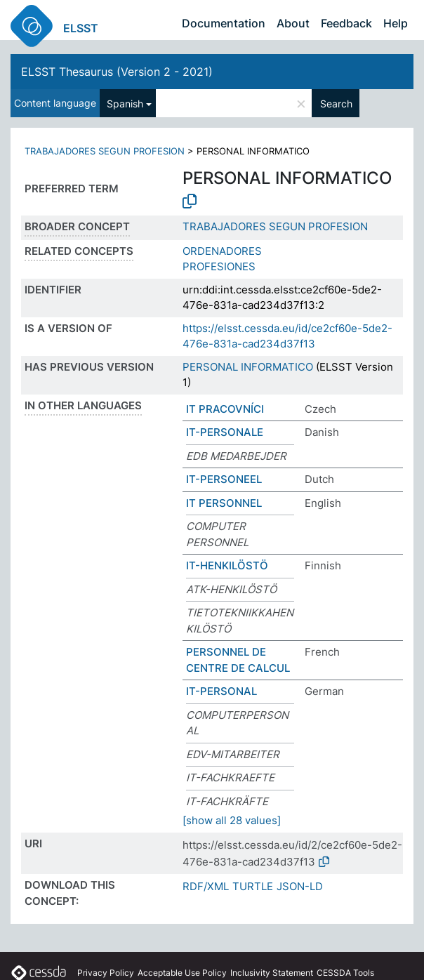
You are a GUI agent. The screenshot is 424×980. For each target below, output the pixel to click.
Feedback (346, 23)
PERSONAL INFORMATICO (248, 367)
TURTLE (253, 886)
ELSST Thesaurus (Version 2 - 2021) (117, 72)
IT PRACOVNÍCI (225, 409)
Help (396, 23)
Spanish (125, 104)
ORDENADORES (222, 251)
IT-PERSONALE (225, 432)
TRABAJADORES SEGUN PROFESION (105, 151)
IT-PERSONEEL (224, 479)
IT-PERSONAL (221, 691)
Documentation (224, 23)
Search (336, 104)
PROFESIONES (219, 266)
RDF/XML (206, 886)
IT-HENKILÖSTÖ (227, 565)
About (293, 23)
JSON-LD (300, 886)
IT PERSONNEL (224, 503)
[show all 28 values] (232, 820)
